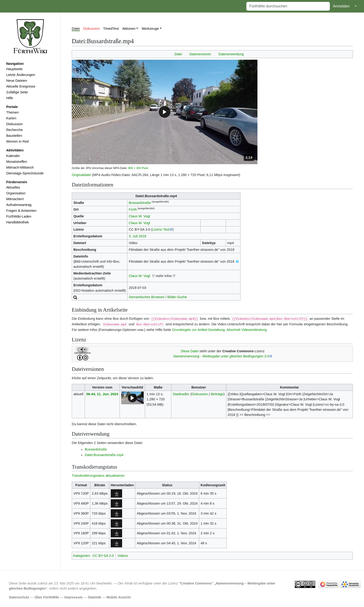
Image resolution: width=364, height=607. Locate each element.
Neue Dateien (17, 81)
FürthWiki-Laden (19, 216)
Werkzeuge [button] (150, 29)
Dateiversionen (200, 54)
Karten (11, 118)
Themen (13, 112)
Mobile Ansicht (119, 597)
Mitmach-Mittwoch (20, 167)
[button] (165, 112)
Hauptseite (14, 69)
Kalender (13, 156)
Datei (76, 29)
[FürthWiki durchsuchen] (288, 6)
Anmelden (341, 6)
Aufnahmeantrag (19, 205)
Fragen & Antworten (21, 211)
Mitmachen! (15, 199)
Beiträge (217, 394)
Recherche (15, 130)
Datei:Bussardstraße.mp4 (104, 455)
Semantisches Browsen (147, 297)
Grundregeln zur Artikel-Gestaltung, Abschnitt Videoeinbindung (219, 330)
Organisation (16, 193)
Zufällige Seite (17, 92)
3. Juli (133, 236)
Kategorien (81, 556)
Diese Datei (190, 351)
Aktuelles (13, 187)
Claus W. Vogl (140, 216)
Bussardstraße (140, 203)
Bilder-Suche (177, 297)
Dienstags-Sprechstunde (25, 173)
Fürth (133, 209)
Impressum (73, 597)
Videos (123, 556)
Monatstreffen (17, 162)
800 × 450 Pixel (138, 168)
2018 (142, 236)
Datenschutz (19, 597)
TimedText (111, 29)
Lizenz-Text (161, 229)
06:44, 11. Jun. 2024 (102, 394)
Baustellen (14, 136)
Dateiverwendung (231, 54)
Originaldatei (81, 175)
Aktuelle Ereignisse (21, 86)
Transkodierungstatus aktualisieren (98, 476)
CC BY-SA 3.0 (103, 556)
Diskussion (15, 124)
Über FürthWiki (47, 597)
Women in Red (18, 141)
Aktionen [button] (129, 29)
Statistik (94, 597)
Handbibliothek (18, 222)
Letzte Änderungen (21, 75)
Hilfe (10, 98)
